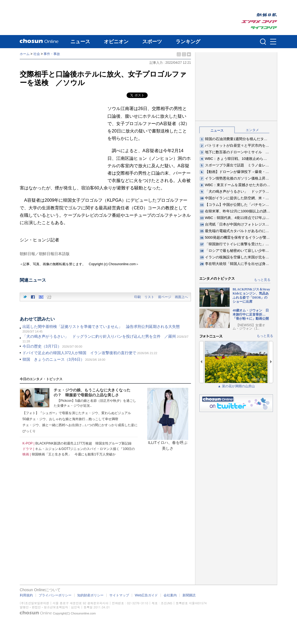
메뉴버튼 (273, 42)
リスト (149, 297)
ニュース (80, 42)
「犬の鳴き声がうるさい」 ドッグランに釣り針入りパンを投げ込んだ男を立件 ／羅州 (99, 336)
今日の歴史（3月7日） (42, 346)
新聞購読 (189, 595)
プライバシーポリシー (55, 595)
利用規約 (26, 595)
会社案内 (170, 595)
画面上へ (181, 297)
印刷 (138, 297)
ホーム (25, 54)
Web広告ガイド (146, 595)
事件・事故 (52, 54)
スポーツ (152, 42)
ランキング (188, 42)
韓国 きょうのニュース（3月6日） (53, 359)
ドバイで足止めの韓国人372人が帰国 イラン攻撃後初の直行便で (79, 353)
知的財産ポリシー (90, 595)
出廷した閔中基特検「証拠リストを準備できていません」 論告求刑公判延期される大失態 (101, 327)
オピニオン (116, 42)
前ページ (165, 297)
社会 (37, 54)
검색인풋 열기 (263, 42)
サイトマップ (119, 595)
